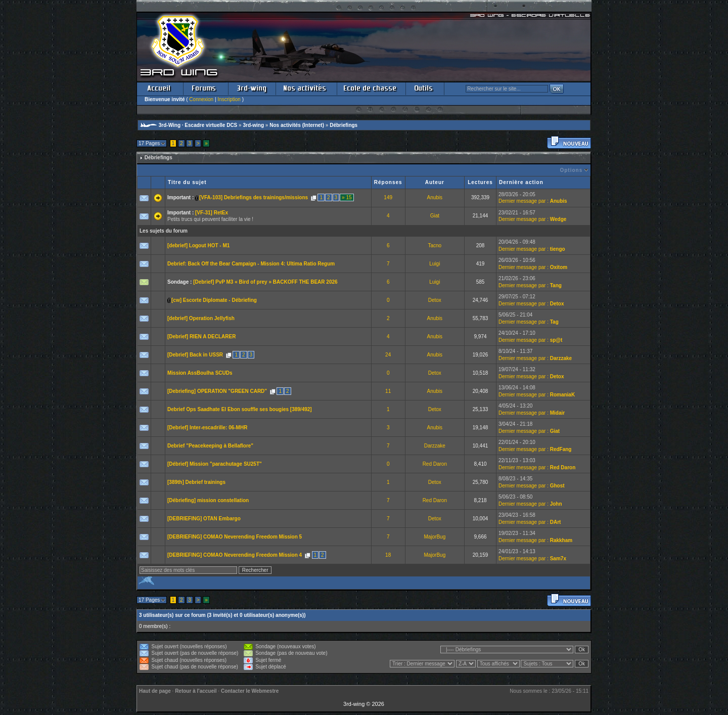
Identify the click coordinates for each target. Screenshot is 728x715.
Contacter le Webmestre (250, 691)
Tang (556, 285)
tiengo (558, 249)
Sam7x (558, 558)
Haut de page (155, 691)
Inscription (229, 99)
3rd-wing (253, 125)
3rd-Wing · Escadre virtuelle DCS (198, 125)
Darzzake (561, 358)
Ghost (557, 486)
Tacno (435, 245)
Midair (557, 413)
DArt (556, 522)
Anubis (435, 197)
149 (388, 197)
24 (388, 355)
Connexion (201, 99)
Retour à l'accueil (196, 691)
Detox (435, 300)
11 (388, 391)
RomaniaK (562, 395)
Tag (554, 322)
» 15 (347, 197)
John (556, 504)
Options (571, 170)
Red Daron (435, 464)
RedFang (561, 449)
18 (388, 555)
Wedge (558, 219)
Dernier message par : (524, 201)
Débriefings (344, 125)
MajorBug (435, 537)
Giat (435, 216)
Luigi (435, 264)
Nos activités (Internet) (297, 125)
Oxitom (559, 267)
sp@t (556, 340)
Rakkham (561, 540)
